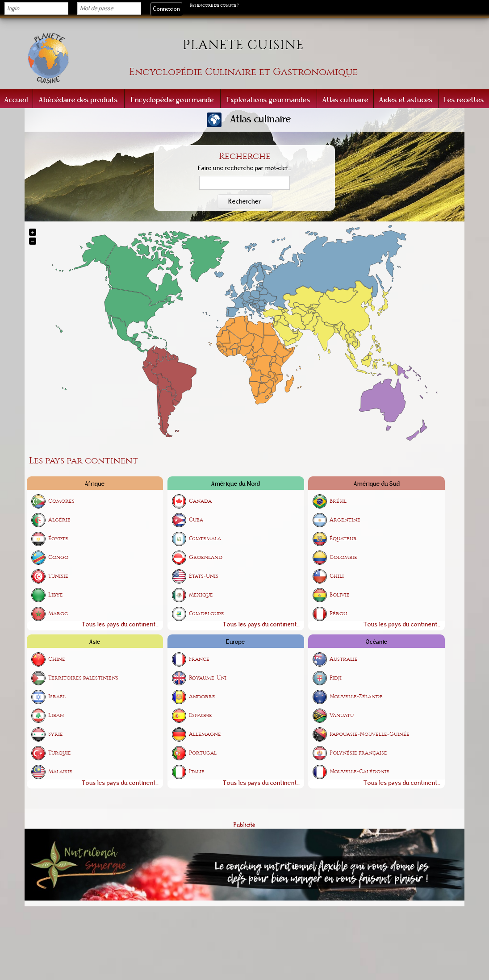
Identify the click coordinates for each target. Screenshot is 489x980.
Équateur (343, 539)
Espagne (201, 716)
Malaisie (60, 772)
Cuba (196, 520)
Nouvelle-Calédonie (359, 772)
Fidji (336, 678)
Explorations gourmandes (268, 100)
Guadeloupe (207, 614)
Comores (61, 501)
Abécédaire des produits (78, 100)
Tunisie (58, 576)
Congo (58, 557)
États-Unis (204, 576)
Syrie (56, 735)
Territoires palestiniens (83, 678)
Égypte (58, 539)
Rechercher (245, 201)
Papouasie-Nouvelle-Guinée (370, 735)
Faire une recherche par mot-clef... (245, 168)
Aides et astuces (406, 100)
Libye (56, 595)
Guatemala (205, 539)
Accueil (16, 100)
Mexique (201, 595)
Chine (57, 660)
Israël (57, 697)
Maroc (58, 614)
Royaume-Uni (208, 678)
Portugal (203, 753)
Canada (200, 501)
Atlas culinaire (345, 100)
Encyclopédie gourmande (172, 100)
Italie (197, 772)
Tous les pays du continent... (120, 624)
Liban (56, 716)
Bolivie (340, 595)
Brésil (338, 501)
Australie (344, 660)
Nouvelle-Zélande (356, 697)
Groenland (206, 557)
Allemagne (205, 735)
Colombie (343, 557)
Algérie (59, 520)
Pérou (338, 614)
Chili (337, 576)
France (199, 660)
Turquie (60, 753)
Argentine (345, 520)
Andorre (202, 697)
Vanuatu (342, 716)
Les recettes (464, 100)
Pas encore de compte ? (214, 5)
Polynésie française (358, 753)
